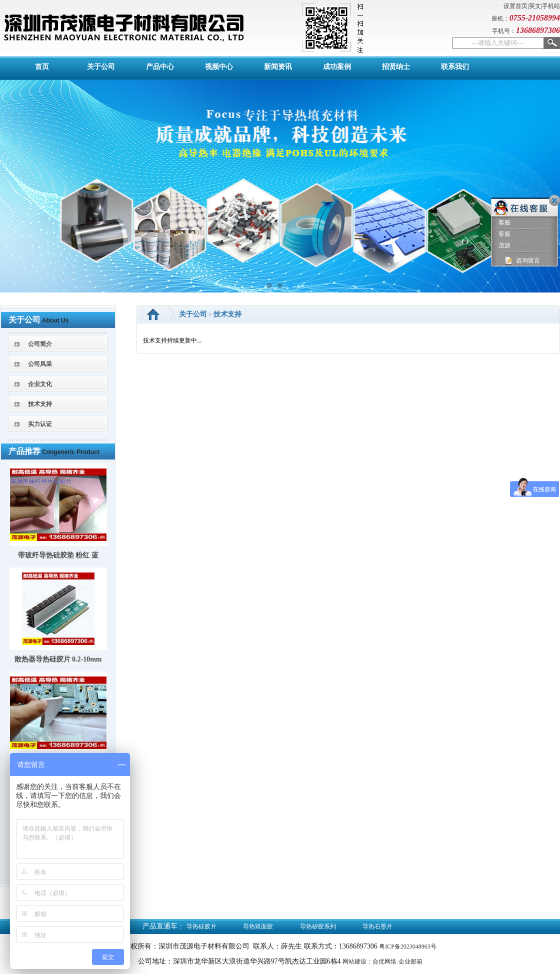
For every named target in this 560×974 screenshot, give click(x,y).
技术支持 (40, 404)
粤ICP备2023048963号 (408, 946)
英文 (535, 6)
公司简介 (40, 344)
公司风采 (40, 364)
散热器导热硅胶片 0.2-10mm (58, 659)
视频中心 (219, 67)
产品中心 (160, 67)
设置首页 (515, 6)
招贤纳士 (396, 67)
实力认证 (40, 424)
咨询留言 (522, 261)
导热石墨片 (377, 926)
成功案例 (337, 67)
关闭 (554, 200)
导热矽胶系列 (318, 926)
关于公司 (101, 67)
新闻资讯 (278, 67)
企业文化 (40, 384)
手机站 (551, 6)
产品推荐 (24, 451)
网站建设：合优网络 (369, 961)
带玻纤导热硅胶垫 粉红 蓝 (58, 555)
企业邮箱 (410, 961)
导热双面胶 (258, 926)
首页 (42, 67)
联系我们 (455, 67)
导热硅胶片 (201, 926)
